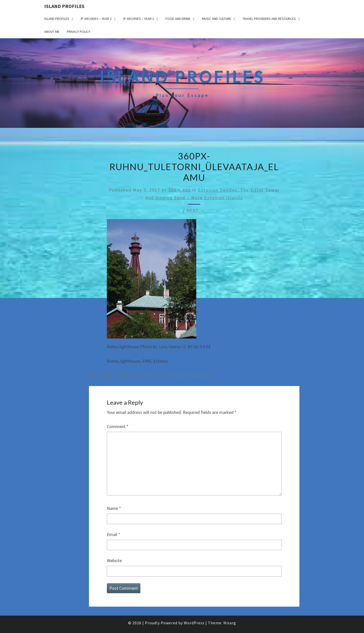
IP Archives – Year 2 (96, 19)
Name (114, 508)
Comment (118, 426)
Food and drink (178, 19)
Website (114, 560)
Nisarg (230, 623)
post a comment (193, 375)
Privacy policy (79, 32)
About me (52, 32)
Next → (196, 211)
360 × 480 (180, 190)
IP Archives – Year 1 (139, 19)
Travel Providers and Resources (269, 19)
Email (114, 534)
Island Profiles (64, 6)
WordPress (194, 623)
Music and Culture (217, 19)
